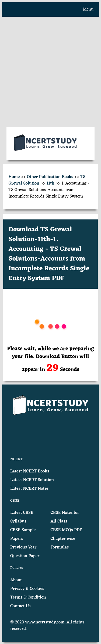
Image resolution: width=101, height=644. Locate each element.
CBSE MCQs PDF (66, 530)
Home (14, 177)
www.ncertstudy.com (45, 622)
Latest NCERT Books (30, 471)
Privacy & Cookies (27, 589)
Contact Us (20, 606)
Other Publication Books (50, 177)
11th (50, 183)
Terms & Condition (28, 597)
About (16, 580)
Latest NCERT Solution (32, 480)
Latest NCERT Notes (29, 489)
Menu (88, 9)
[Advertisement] (50, 72)
